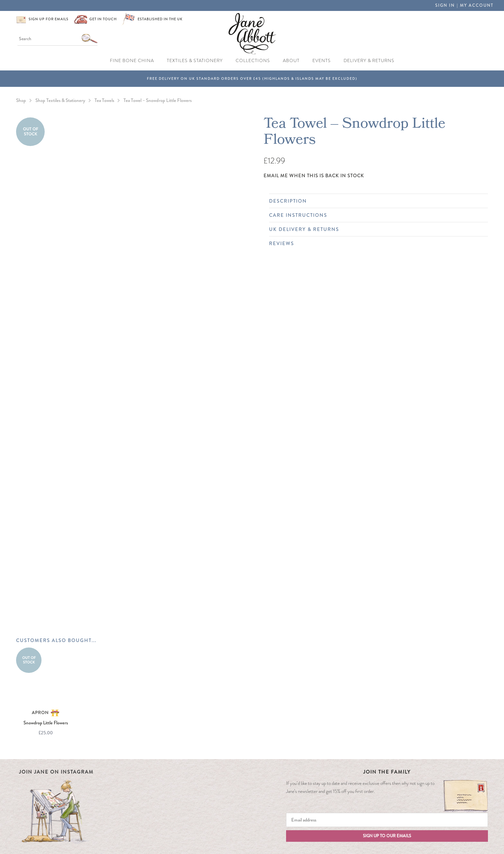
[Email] (387, 820)
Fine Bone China (132, 61)
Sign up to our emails (387, 836)
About (291, 61)
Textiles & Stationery (195, 61)
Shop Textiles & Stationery (60, 100)
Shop (21, 100)
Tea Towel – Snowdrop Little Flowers (157, 100)
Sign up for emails (49, 19)
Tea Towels (104, 100)
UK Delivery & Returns (375, 229)
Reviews (375, 243)
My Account (477, 5)
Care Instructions (375, 215)
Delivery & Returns (369, 61)
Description (375, 201)
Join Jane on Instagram (56, 772)
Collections (253, 61)
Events (322, 61)
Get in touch (103, 19)
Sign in (445, 5)
